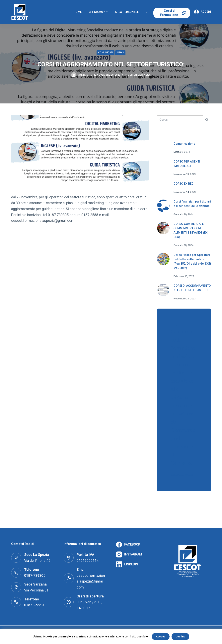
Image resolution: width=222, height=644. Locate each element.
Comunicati (106, 53)
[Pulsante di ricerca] (207, 119)
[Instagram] (129, 554)
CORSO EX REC (184, 184)
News (120, 53)
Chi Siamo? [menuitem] (99, 12)
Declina (180, 637)
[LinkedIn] (127, 564)
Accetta (161, 637)
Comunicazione (184, 144)
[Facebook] (128, 545)
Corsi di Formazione (169, 13)
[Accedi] (203, 12)
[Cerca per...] (180, 119)
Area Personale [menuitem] (127, 12)
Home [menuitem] (78, 12)
